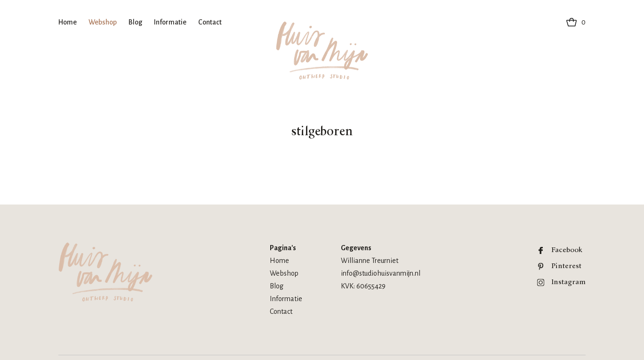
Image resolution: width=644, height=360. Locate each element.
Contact (210, 22)
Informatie (170, 22)
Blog (135, 22)
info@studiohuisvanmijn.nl (381, 273)
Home (68, 22)
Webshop (103, 22)
